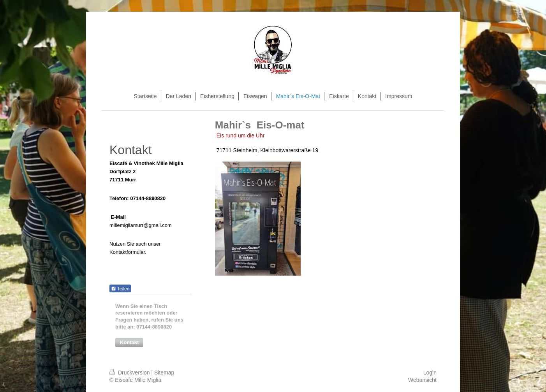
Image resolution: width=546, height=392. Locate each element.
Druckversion (130, 373)
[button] (129, 343)
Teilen (120, 289)
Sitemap (164, 373)
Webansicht (422, 380)
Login (430, 373)
